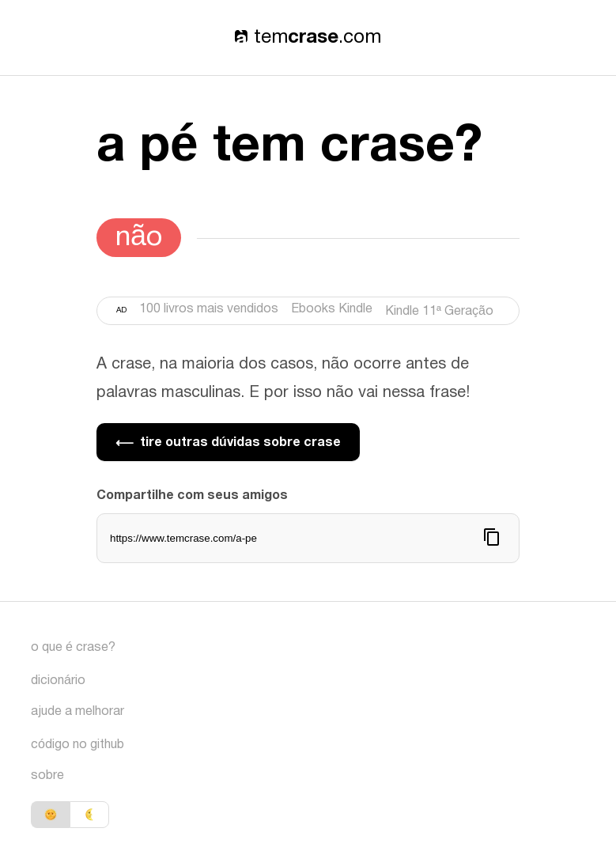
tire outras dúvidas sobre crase (228, 442)
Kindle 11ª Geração (439, 312)
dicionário (58, 681)
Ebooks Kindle (332, 309)
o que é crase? (73, 648)
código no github (77, 745)
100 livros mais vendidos (209, 309)
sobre (47, 776)
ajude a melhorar (77, 712)
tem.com (308, 38)
